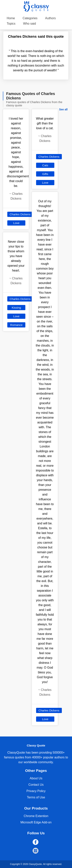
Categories (30, 18)
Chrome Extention (36, 816)
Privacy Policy (36, 791)
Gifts (45, 174)
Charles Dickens (20, 214)
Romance (16, 325)
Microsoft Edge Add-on (36, 822)
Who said (29, 24)
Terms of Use (36, 797)
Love (16, 223)
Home (11, 18)
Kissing (16, 308)
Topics (11, 24)
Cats (45, 165)
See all (63, 109)
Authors (50, 18)
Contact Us (36, 785)
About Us (36, 778)
